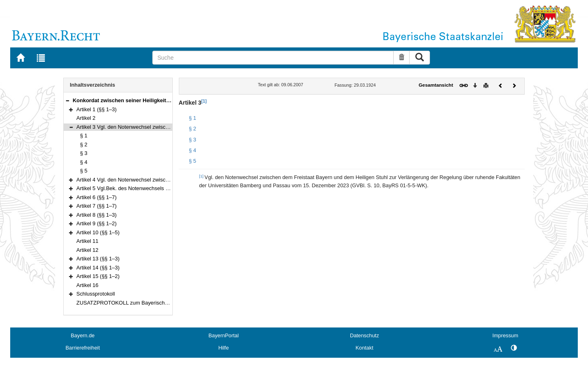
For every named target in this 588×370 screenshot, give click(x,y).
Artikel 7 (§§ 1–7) (97, 206)
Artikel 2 (86, 118)
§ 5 (84, 171)
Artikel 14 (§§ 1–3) (98, 268)
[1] (204, 101)
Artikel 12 (87, 250)
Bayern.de (82, 335)
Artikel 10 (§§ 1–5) (98, 232)
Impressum (505, 335)
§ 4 (84, 162)
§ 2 (84, 145)
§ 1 (84, 136)
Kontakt (364, 348)
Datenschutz (364, 335)
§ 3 (84, 153)
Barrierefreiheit (83, 348)
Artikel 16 (87, 285)
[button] (67, 100)
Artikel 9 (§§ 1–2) (97, 223)
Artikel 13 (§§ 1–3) (98, 259)
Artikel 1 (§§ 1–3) (97, 109)
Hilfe (224, 348)
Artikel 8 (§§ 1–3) (97, 215)
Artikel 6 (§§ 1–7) (97, 197)
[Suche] (273, 58)
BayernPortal (224, 335)
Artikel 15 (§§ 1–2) (98, 276)
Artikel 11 (87, 241)
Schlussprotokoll (96, 294)
